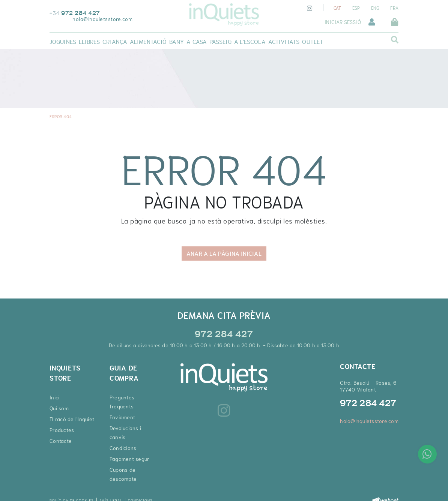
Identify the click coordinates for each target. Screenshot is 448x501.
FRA (394, 8)
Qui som (59, 408)
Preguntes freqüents (122, 402)
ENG (375, 8)
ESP (356, 8)
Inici (54, 397)
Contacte (61, 441)
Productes (62, 430)
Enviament (122, 417)
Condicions (123, 448)
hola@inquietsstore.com (102, 19)
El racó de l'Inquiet (72, 419)
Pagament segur (130, 459)
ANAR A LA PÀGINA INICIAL (224, 253)
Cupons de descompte (123, 474)
